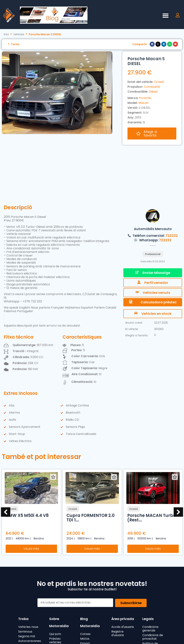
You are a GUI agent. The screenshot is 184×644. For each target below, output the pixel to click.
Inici (6, 34)
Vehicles (19, 34)
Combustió (152, 87)
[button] (166, 15)
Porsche (145, 98)
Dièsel (153, 92)
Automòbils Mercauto (153, 174)
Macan (143, 103)
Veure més (31, 493)
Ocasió (159, 82)
